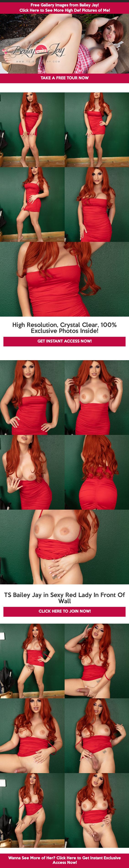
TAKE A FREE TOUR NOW (65, 78)
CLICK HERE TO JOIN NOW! (65, 612)
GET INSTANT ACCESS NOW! (64, 341)
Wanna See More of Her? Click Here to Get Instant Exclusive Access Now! (64, 861)
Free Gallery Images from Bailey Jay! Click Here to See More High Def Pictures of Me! (65, 8)
